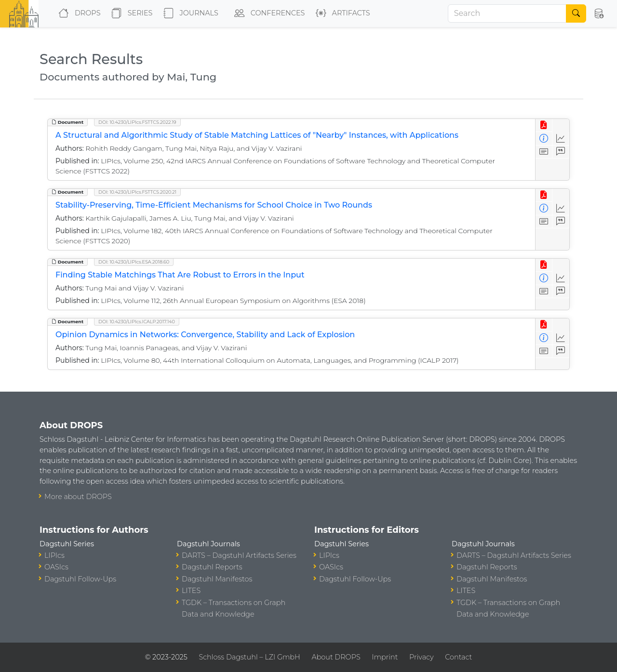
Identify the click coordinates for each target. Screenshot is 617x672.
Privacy (421, 657)
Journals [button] (189, 13)
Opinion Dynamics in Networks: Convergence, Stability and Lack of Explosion (205, 335)
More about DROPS (78, 497)
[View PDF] (544, 125)
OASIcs (56, 567)
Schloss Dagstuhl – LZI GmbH (249, 657)
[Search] (507, 13)
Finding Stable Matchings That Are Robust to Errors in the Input (180, 275)
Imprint (385, 657)
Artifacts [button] (341, 13)
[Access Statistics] (561, 138)
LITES (191, 591)
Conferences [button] (268, 13)
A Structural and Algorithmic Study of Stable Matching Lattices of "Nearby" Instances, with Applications (257, 135)
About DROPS (336, 657)
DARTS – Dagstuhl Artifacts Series (239, 555)
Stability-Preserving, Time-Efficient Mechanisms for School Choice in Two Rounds (214, 205)
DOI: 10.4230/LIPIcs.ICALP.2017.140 (137, 322)
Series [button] (130, 13)
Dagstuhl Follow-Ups (80, 579)
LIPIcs (54, 555)
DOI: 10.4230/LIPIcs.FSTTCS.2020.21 (137, 192)
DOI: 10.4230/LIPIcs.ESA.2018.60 (134, 262)
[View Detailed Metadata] (544, 138)
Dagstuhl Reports (212, 567)
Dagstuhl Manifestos (217, 579)
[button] (599, 13)
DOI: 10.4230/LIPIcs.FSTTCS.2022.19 (137, 122)
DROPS (77, 13)
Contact (458, 657)
